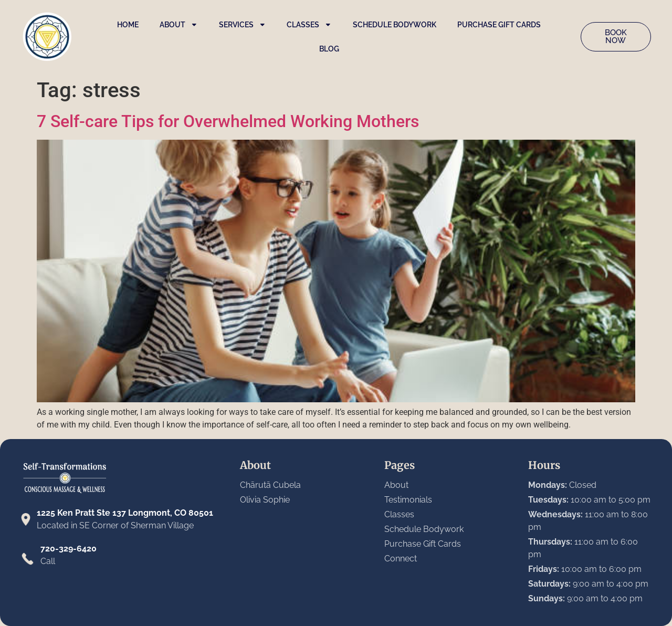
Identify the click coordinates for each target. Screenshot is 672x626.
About (179, 25)
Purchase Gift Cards (499, 25)
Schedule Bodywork (395, 25)
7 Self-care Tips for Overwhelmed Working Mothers (228, 121)
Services (243, 25)
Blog (329, 49)
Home (128, 25)
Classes (309, 25)
